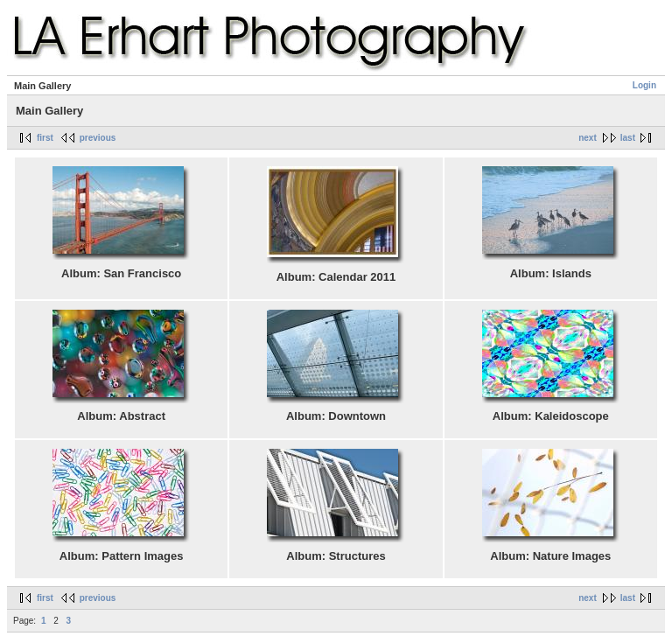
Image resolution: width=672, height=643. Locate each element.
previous (98, 138)
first (45, 138)
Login (644, 85)
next (588, 138)
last (628, 138)
